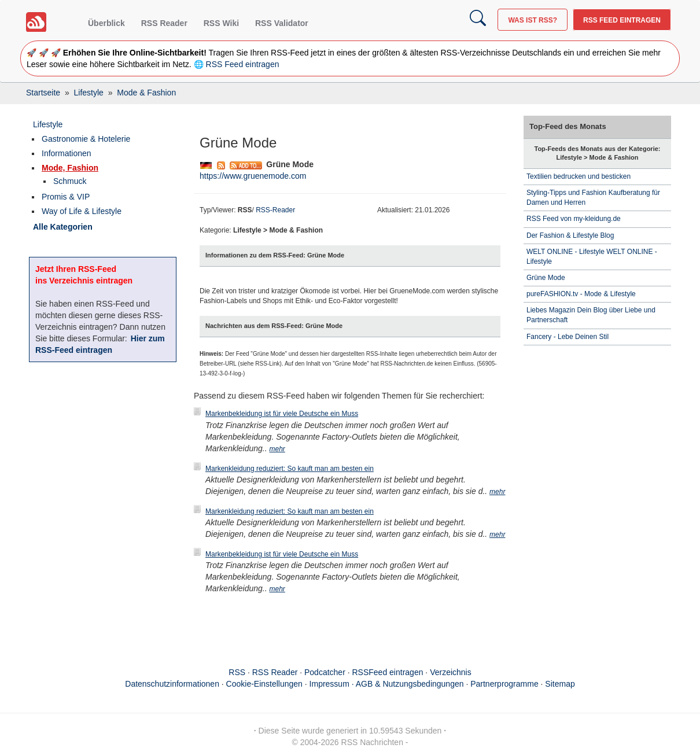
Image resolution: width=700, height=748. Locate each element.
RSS (237, 672)
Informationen (67, 153)
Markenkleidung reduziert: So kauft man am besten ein (290, 469)
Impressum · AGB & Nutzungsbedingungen (387, 684)
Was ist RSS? (533, 20)
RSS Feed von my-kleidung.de (574, 219)
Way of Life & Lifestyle (82, 211)
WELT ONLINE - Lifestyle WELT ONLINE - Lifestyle (592, 257)
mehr (277, 449)
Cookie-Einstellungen (264, 684)
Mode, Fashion (70, 168)
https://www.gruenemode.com (253, 176)
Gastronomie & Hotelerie (86, 139)
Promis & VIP (66, 197)
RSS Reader (164, 23)
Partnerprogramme (504, 684)
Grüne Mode (546, 278)
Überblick (106, 23)
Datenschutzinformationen (172, 684)
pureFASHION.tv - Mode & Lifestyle (581, 294)
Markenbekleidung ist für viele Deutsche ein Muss (282, 414)
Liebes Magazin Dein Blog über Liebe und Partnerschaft (591, 315)
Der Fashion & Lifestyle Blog (570, 235)
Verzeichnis (451, 672)
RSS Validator (282, 23)
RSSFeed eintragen (388, 672)
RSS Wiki (221, 23)
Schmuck (70, 181)
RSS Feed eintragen (622, 20)
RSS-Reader (275, 210)
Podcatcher (325, 672)
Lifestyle (48, 124)
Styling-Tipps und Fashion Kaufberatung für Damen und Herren (593, 198)
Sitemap (560, 684)
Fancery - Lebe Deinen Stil (568, 337)
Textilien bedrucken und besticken (579, 176)
